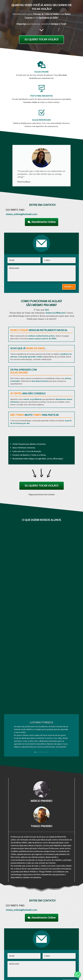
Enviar (68, 287)
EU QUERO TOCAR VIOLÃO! (41, 39)
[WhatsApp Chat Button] (78, 975)
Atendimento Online (43, 222)
